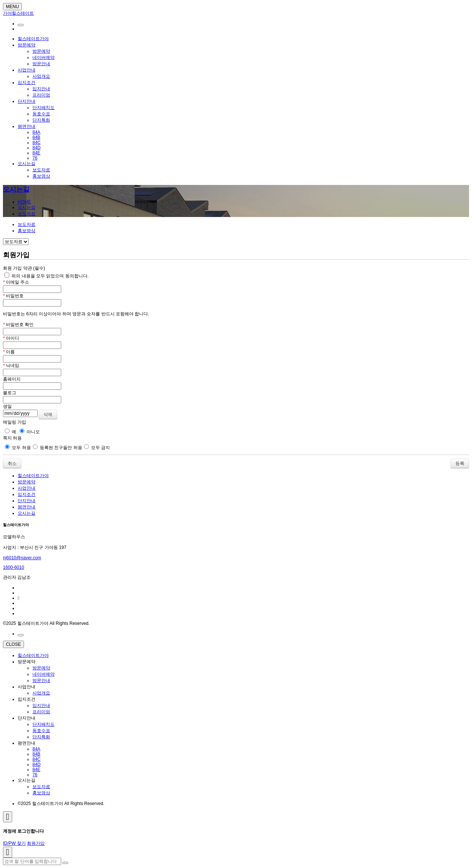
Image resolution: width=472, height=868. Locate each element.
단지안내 (27, 101)
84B (36, 137)
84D (37, 148)
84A (36, 132)
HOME (24, 202)
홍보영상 (41, 176)
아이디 (11, 338)
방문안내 (41, 64)
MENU (12, 7)
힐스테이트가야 (33, 39)
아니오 (30, 432)
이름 (9, 352)
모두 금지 (97, 448)
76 (35, 158)
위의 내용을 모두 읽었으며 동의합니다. (46, 276)
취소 (12, 463)
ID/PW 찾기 (14, 843)
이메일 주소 (16, 282)
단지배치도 (44, 108)
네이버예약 (44, 57)
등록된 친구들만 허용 (58, 448)
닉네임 (11, 365)
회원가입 (36, 843)
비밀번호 (13, 296)
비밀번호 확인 (18, 325)
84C (37, 143)
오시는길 (27, 164)
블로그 (10, 393)
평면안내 (27, 126)
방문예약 (27, 45)
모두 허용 (18, 448)
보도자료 (41, 170)
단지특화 (41, 120)
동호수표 (41, 114)
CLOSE (13, 644)
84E (36, 153)
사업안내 (27, 70)
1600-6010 (13, 567)
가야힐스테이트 (18, 13)
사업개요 (41, 76)
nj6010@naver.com (22, 558)
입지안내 (41, 89)
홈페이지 (12, 379)
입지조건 (27, 83)
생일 (7, 406)
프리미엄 (41, 95)
